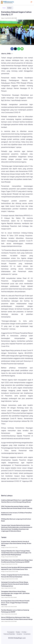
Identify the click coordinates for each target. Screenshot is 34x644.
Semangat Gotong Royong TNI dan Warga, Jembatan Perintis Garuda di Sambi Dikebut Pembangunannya (15, 584)
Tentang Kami (11, 632)
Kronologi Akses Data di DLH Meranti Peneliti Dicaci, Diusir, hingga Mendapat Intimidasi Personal (15, 603)
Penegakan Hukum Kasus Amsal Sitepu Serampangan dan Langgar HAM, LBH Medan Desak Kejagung (15, 593)
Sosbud (9, 8)
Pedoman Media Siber (9, 634)
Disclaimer (19, 634)
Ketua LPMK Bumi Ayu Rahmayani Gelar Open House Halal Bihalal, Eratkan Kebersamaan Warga (17, 618)
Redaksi (18, 632)
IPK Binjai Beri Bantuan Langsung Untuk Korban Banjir (16, 520)
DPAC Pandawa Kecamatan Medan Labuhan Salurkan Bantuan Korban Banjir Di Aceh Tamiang (17, 507)
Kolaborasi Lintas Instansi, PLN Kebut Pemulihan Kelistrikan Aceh (16, 514)
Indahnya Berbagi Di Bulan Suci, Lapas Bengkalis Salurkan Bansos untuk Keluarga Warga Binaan (17, 501)
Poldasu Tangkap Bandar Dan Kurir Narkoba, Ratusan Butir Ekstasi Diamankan (15, 576)
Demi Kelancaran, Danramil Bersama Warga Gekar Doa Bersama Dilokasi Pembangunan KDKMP (17, 561)
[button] (12, 49)
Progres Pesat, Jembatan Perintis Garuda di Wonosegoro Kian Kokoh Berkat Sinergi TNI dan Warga (16, 543)
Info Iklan (24, 632)
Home (4, 8)
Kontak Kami (27, 634)
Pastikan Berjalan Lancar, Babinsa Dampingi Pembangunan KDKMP (15, 611)
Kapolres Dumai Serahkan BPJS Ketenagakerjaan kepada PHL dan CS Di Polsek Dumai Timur (17, 568)
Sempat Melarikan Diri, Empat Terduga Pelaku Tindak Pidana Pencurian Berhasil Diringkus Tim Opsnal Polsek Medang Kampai (16, 553)
